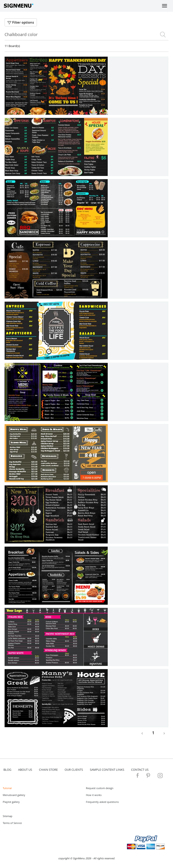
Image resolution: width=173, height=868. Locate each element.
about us (25, 770)
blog (7, 770)
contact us (140, 770)
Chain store (48, 770)
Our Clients (74, 770)
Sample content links (107, 770)
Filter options (21, 22)
